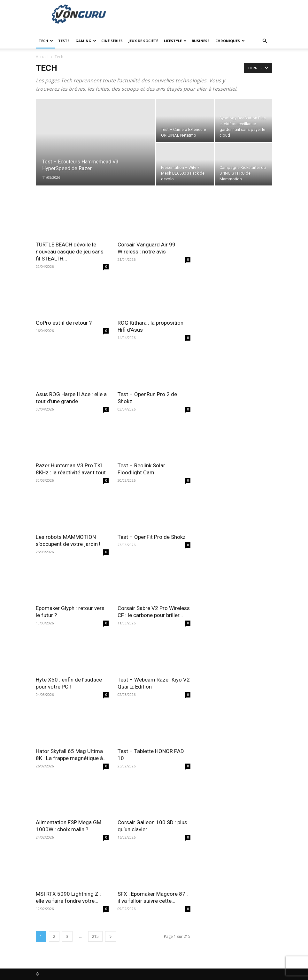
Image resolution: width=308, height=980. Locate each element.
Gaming (86, 41)
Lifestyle (175, 41)
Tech (46, 41)
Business (201, 41)
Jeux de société (143, 41)
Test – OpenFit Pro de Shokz (152, 537)
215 (95, 936)
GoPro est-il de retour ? (64, 323)
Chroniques (230, 41)
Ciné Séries (112, 41)
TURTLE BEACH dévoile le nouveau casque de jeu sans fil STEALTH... (70, 252)
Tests (64, 41)
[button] (265, 41)
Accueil (42, 57)
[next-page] (111, 936)
